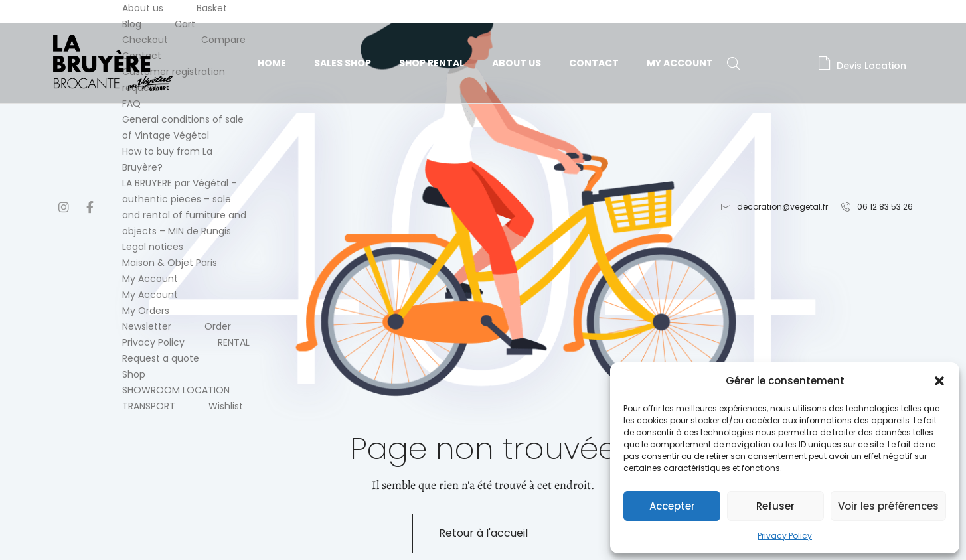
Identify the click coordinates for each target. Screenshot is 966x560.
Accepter (672, 506)
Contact (594, 63)
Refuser (775, 506)
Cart (185, 24)
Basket (212, 8)
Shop (134, 374)
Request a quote (161, 358)
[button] (939, 381)
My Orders (146, 311)
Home (272, 63)
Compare (223, 40)
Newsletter (147, 326)
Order (218, 326)
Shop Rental (432, 63)
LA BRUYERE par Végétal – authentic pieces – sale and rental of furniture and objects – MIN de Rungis (184, 207)
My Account (150, 279)
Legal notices (153, 247)
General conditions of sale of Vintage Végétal (183, 127)
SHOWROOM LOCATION (176, 390)
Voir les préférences (888, 506)
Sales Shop (343, 63)
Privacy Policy (785, 536)
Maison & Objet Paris (170, 263)
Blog (132, 24)
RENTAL (234, 342)
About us (143, 8)
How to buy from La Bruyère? (167, 159)
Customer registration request (174, 80)
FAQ (131, 104)
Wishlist (226, 406)
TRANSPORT (149, 406)
